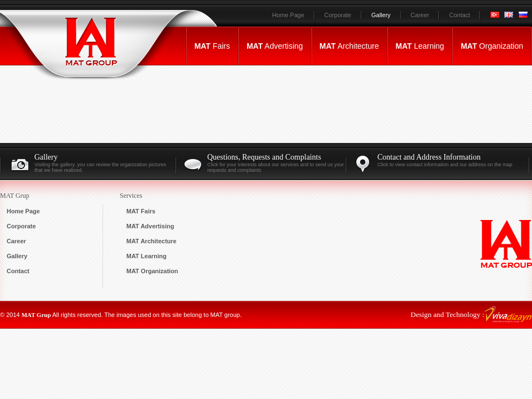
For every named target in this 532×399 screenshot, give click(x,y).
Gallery (381, 15)
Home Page (288, 15)
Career (420, 15)
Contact (459, 15)
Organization (492, 46)
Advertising (275, 46)
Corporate (338, 15)
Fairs (212, 46)
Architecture (349, 46)
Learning (420, 46)
